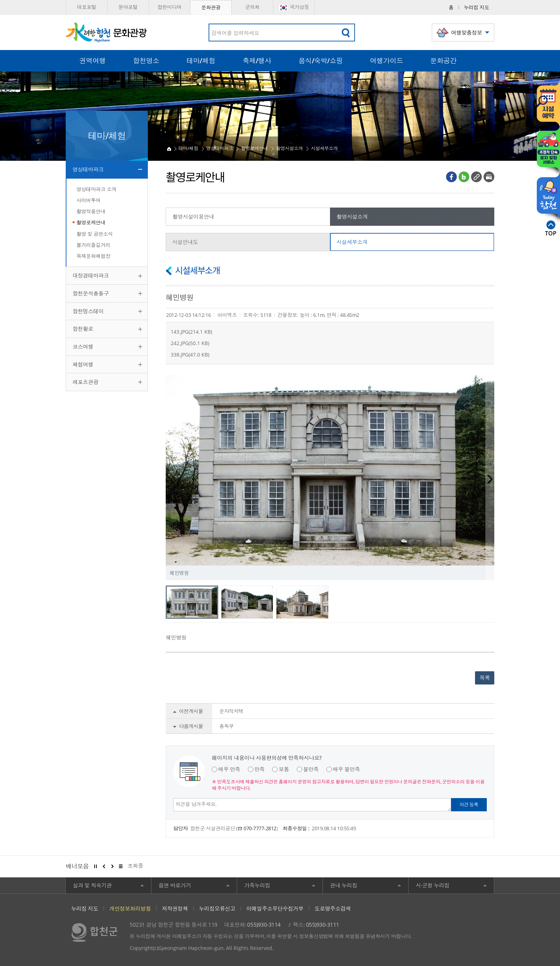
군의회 (252, 7)
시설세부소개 (324, 148)
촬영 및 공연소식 (95, 234)
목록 (485, 678)
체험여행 (83, 364)
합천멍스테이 (88, 311)
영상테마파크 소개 (96, 189)
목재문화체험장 (93, 256)
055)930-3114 (264, 925)
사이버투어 (89, 200)
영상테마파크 (88, 169)
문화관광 (211, 7)
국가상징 (294, 7)
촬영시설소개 (289, 148)
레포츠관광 (86, 382)
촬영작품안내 (91, 211)
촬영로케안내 (91, 222)
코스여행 (83, 347)
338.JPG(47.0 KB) (190, 355)
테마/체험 (188, 148)
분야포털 (128, 7)
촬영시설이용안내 (193, 216)
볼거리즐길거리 (93, 245)
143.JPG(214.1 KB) (191, 332)
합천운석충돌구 (91, 293)
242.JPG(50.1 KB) (190, 343)
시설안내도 (185, 242)
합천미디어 (170, 7)
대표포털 (86, 7)
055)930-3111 (323, 925)
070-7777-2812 (260, 828)
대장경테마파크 (91, 275)
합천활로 (83, 329)
